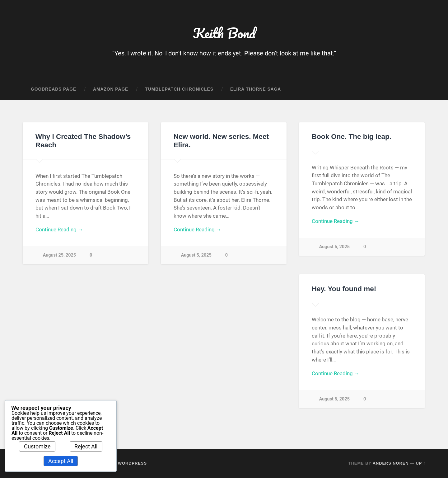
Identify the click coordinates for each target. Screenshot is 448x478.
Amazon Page (111, 89)
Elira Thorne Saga (256, 89)
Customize (37, 446)
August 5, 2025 (196, 255)
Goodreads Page (54, 89)
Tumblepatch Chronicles (179, 89)
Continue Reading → (59, 230)
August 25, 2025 (59, 255)
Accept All (61, 461)
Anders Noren (391, 463)
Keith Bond (224, 33)
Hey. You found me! (344, 289)
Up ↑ (421, 463)
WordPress (132, 463)
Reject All (86, 446)
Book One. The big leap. (352, 137)
